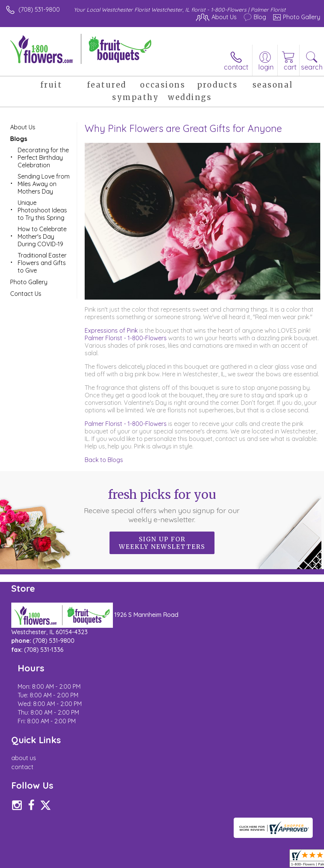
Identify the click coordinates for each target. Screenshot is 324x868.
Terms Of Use (28, 848)
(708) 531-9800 (39, 9)
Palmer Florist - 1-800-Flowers (126, 338)
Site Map (173, 848)
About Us (23, 127)
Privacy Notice (73, 848)
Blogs (19, 139)
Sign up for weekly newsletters (162, 543)
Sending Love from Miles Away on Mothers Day (44, 184)
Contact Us (26, 294)
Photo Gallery (29, 282)
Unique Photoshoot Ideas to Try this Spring (42, 210)
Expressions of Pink (111, 330)
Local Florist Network (126, 848)
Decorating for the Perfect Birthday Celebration (43, 158)
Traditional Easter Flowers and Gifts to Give (42, 263)
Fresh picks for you (162, 506)
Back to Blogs (104, 460)
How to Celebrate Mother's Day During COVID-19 (42, 236)
